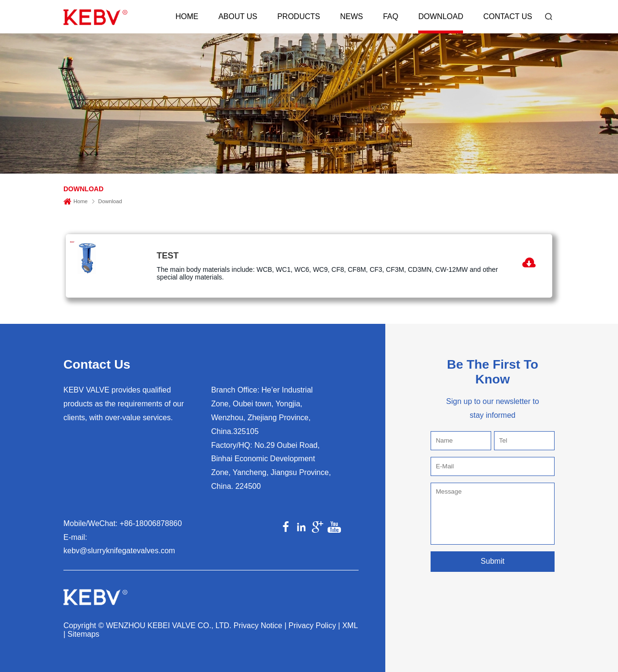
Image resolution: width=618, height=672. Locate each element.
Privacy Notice (258, 625)
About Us (238, 16)
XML (350, 625)
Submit (493, 561)
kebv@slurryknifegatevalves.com (119, 551)
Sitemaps (84, 634)
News (351, 16)
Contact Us (508, 16)
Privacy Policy (312, 625)
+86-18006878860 (151, 523)
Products (299, 16)
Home (187, 16)
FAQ (391, 16)
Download (441, 16)
